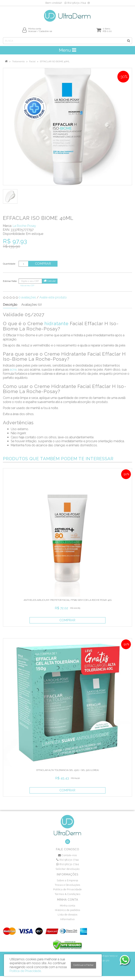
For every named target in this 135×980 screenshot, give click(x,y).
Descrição (10, 305)
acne (13, 370)
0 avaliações (27, 297)
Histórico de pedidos (68, 910)
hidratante (56, 324)
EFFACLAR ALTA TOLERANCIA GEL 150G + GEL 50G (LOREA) (68, 770)
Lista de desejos (68, 915)
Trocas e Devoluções (67, 885)
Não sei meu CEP (27, 285)
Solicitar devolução (68, 869)
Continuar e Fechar (83, 965)
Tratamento (18, 61)
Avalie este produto (53, 297)
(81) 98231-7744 (75, 3)
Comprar (43, 264)
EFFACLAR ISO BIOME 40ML (55, 61)
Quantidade (9, 264)
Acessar (32, 31)
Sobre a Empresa (67, 880)
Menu (67, 50)
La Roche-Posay (24, 226)
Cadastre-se (46, 31)
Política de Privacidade (67, 889)
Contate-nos (67, 855)
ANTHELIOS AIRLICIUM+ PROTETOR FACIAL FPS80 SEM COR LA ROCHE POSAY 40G (68, 600)
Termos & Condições (67, 894)
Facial (32, 61)
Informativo (67, 919)
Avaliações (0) (31, 305)
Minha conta (68, 906)
